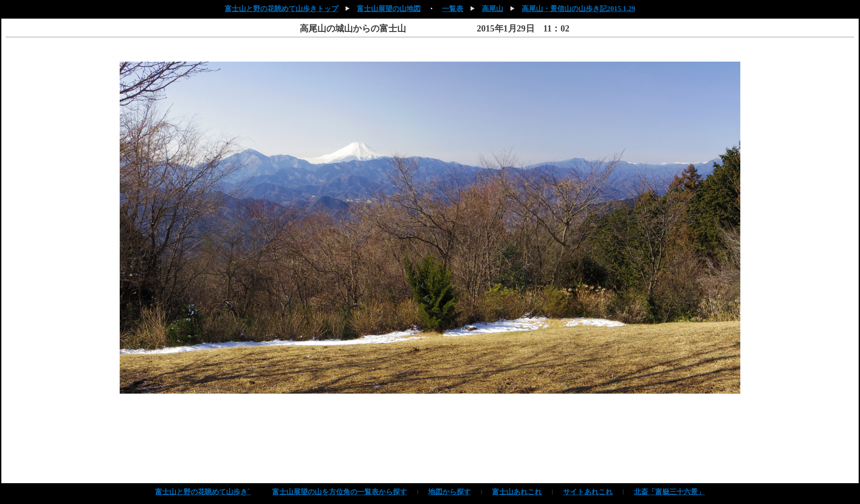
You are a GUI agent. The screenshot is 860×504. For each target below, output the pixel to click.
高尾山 (493, 9)
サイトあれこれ (588, 492)
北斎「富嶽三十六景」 (669, 492)
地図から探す (450, 492)
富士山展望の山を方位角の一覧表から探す (340, 492)
